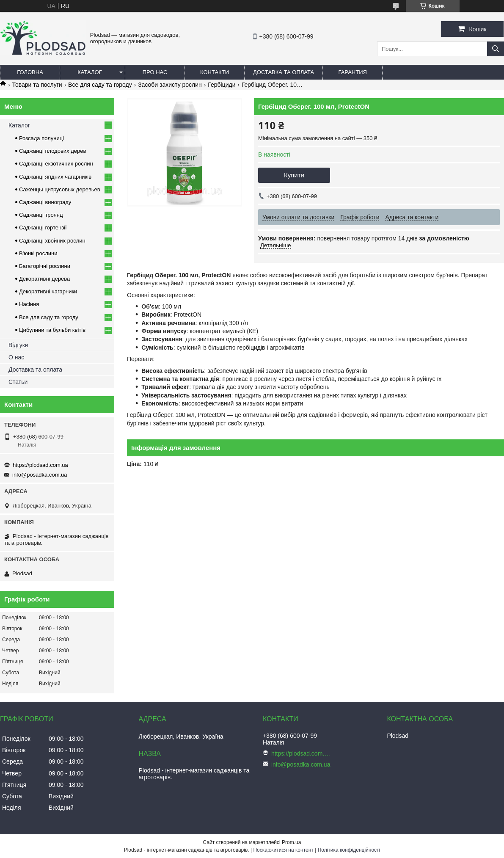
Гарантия (353, 72)
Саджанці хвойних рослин (52, 241)
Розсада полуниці (41, 138)
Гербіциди (222, 85)
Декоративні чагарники (48, 291)
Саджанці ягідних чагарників (55, 177)
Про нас (155, 72)
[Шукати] (496, 49)
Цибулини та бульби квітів (52, 330)
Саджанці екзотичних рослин (56, 164)
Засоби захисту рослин (170, 85)
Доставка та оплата (284, 72)
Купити (294, 175)
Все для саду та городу (100, 85)
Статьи (18, 382)
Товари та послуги (37, 85)
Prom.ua (291, 842)
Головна (30, 72)
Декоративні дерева (44, 279)
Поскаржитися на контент (283, 850)
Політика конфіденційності (349, 850)
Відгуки (18, 345)
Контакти (215, 72)
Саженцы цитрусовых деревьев (60, 189)
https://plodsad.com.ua (40, 465)
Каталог (90, 72)
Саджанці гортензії (43, 228)
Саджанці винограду (45, 202)
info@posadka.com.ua (40, 475)
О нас (16, 357)
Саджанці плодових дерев (52, 151)
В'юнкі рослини (38, 253)
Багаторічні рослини (45, 266)
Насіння (29, 304)
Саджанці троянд (41, 215)
